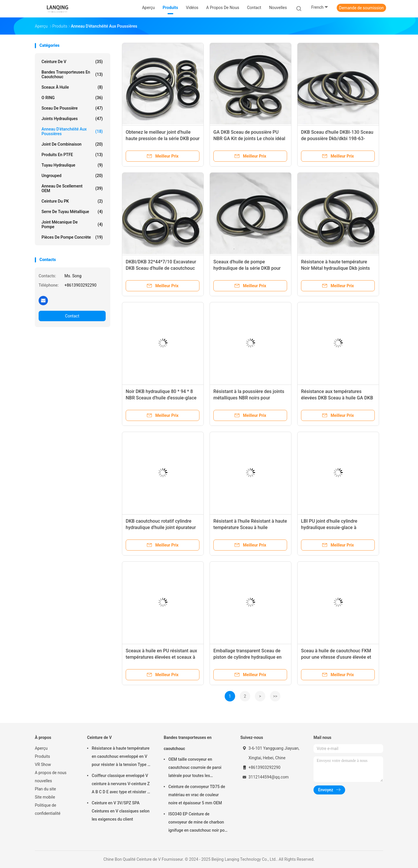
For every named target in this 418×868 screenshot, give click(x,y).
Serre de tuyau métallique (72, 212)
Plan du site (45, 789)
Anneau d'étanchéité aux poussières (72, 131)
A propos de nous (51, 773)
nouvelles (43, 781)
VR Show (43, 765)
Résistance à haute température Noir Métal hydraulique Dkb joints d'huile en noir (335, 268)
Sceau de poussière (72, 108)
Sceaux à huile (72, 87)
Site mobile (45, 797)
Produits (42, 756)
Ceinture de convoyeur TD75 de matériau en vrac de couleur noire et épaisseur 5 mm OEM (197, 795)
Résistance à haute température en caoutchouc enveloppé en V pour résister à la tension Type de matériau (122, 757)
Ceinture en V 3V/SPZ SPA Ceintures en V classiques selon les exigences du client (121, 811)
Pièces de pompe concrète (72, 237)
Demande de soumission (361, 8)
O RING (72, 98)
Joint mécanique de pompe (72, 224)
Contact (72, 316)
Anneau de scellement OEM (72, 188)
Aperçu (41, 748)
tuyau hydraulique (72, 165)
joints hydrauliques (72, 119)
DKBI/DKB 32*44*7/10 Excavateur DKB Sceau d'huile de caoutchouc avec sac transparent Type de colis (161, 268)
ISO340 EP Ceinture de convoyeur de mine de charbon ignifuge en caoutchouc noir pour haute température (198, 823)
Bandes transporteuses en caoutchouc (72, 74)
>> (275, 696)
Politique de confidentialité (48, 809)
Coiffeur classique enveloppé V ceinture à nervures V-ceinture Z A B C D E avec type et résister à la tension (121, 785)
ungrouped (72, 176)
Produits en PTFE (72, 155)
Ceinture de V (72, 62)
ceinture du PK (72, 201)
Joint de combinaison (72, 144)
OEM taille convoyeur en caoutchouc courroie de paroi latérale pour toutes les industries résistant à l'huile (195, 768)
